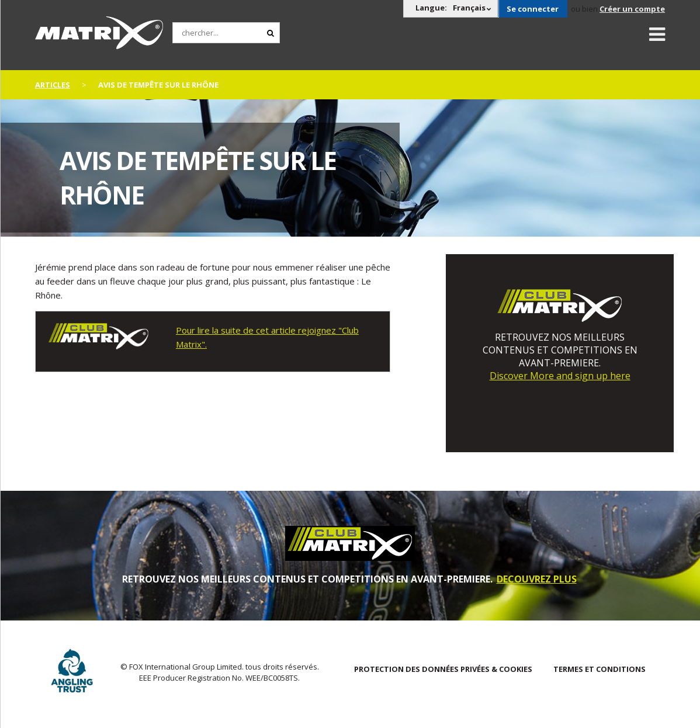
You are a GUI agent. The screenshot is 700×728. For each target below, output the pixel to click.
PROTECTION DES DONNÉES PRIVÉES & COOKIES (443, 669)
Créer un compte (632, 9)
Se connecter (533, 9)
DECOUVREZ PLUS (537, 579)
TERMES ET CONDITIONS (599, 669)
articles (53, 85)
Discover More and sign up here (560, 376)
